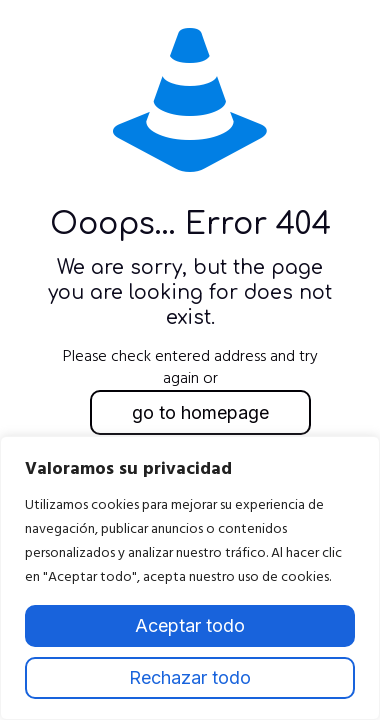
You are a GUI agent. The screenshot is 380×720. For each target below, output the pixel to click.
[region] (190, 578)
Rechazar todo (190, 677)
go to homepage (200, 412)
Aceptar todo (190, 625)
